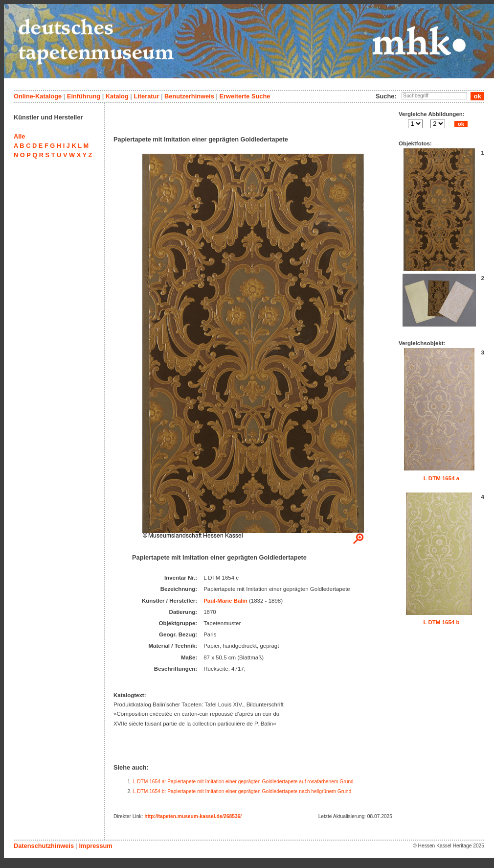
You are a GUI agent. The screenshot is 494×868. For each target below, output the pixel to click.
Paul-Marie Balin (225, 601)
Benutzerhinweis (189, 96)
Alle (19, 136)
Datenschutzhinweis (44, 846)
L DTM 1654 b (441, 622)
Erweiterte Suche (245, 96)
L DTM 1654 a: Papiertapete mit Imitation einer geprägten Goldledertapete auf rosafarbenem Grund (243, 782)
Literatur (146, 96)
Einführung (84, 96)
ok (461, 124)
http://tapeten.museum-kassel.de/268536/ (193, 816)
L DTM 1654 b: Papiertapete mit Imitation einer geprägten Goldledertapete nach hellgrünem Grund (242, 791)
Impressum (95, 846)
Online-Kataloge (38, 96)
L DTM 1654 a (441, 478)
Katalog (117, 96)
